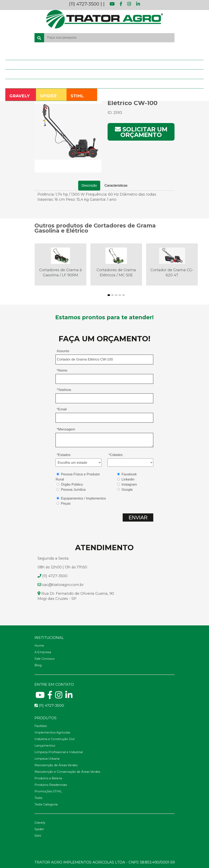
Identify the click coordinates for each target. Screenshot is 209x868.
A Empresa (16, 65)
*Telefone (64, 390)
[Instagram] (59, 697)
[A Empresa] (105, 652)
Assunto (63, 351)
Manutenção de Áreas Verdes (56, 765)
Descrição (89, 185)
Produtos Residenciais (51, 785)
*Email (62, 409)
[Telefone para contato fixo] (105, 706)
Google (127, 490)
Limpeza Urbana (47, 759)
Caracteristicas (116, 185)
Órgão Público (72, 484)
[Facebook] (50, 697)
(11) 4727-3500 (84, 4)
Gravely (40, 823)
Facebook (129, 474)
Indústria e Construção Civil (54, 739)
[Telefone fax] (105, 718)
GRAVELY (19, 96)
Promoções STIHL (48, 791)
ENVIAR (138, 517)
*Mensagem (66, 429)
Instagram (129, 484)
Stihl (38, 836)
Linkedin (128, 479)
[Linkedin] (69, 697)
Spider (39, 829)
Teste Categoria (46, 804)
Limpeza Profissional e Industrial (59, 752)
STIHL (77, 96)
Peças (66, 503)
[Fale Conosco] (105, 659)
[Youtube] (40, 697)
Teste (38, 798)
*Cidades (116, 455)
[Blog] (105, 665)
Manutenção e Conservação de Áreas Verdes (67, 772)
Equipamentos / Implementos (83, 498)
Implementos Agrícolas (52, 732)
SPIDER (48, 96)
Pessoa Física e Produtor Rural (78, 477)
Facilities (41, 726)
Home (13, 55)
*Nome (62, 370)
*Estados (63, 455)
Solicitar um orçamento (141, 132)
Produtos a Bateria (48, 778)
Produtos (15, 74)
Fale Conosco (18, 84)
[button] (109, 295)
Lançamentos (45, 746)
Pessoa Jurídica (73, 490)
